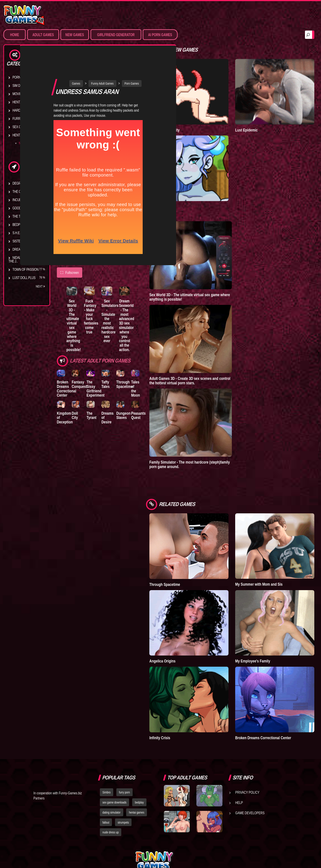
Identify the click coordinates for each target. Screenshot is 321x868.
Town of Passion (26, 269)
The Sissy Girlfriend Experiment (103, 370)
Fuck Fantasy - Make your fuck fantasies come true (98, 293)
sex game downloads (115, 756)
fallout (106, 776)
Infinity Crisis (182, 692)
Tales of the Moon (154, 368)
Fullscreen (70, 247)
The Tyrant (21, 216)
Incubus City (22, 200)
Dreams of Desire (26, 249)
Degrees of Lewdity (28, 183)
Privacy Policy (247, 746)
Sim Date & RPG (24, 85)
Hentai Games (23, 102)
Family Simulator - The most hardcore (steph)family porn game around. (212, 446)
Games (87, 58)
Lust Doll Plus (24, 278)
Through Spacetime (139, 365)
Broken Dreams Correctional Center (67, 370)
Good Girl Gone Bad (28, 208)
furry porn (124, 746)
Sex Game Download (28, 127)
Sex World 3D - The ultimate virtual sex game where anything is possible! (76, 299)
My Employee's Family (264, 624)
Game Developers (250, 767)
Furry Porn (22, 119)
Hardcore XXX (24, 110)
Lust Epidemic (258, 121)
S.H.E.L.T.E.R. (21, 233)
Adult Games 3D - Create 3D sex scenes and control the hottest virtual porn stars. (212, 362)
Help (239, 756)
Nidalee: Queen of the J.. (24, 259)
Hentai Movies (23, 135)
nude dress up (111, 786)
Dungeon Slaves (138, 400)
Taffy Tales (117, 365)
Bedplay (19, 225)
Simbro (107, 746)
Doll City (78, 400)
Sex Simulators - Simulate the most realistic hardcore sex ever (121, 295)
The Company (23, 192)
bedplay (139, 756)
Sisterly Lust (23, 241)
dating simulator (112, 766)
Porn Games (22, 77)
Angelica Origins (185, 624)
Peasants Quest (157, 400)
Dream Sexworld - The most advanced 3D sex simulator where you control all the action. (143, 304)
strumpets (123, 776)
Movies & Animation (27, 94)
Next (40, 286)
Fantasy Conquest (83, 365)
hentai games (137, 766)
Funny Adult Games (114, 58)
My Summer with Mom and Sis (270, 557)
